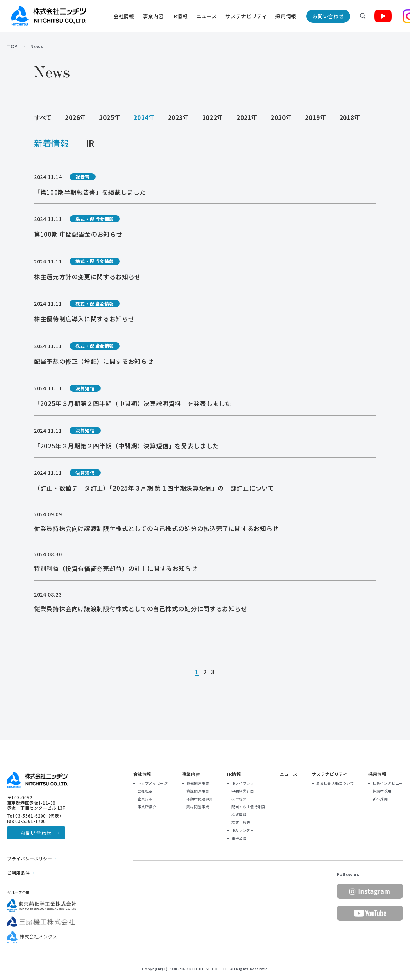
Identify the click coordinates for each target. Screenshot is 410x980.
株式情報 (239, 815)
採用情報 (286, 16)
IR (90, 144)
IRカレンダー (243, 830)
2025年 (110, 117)
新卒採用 (380, 799)
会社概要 (145, 791)
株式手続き (241, 823)
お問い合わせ (328, 16)
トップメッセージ (153, 783)
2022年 (213, 117)
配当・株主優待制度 (248, 807)
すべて (43, 117)
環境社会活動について (335, 783)
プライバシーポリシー (30, 859)
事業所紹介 (147, 807)
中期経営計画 (243, 791)
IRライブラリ (243, 783)
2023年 (179, 117)
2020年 (281, 117)
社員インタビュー (388, 783)
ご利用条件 (18, 873)
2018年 (350, 117)
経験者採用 (382, 791)
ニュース (207, 16)
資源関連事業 (198, 791)
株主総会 (239, 799)
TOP (12, 46)
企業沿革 (145, 799)
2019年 (316, 117)
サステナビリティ (246, 16)
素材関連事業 (198, 807)
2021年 (247, 117)
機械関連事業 (198, 783)
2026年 (76, 117)
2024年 (144, 117)
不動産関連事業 (200, 799)
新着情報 (52, 144)
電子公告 (239, 838)
